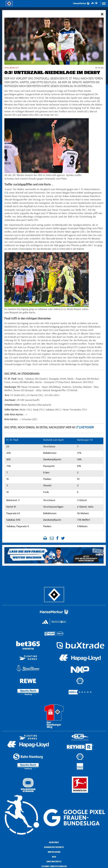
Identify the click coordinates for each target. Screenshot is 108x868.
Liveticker (86, 428)
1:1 (6, 193)
